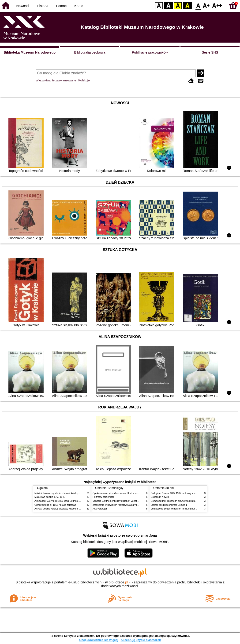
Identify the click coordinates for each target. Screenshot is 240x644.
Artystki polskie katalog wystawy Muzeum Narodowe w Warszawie (69, 509)
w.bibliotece (117, 582)
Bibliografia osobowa (90, 52)
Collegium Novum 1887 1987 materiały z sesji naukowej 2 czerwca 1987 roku (191, 493)
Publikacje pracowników (150, 52)
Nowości (23, 6)
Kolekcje (84, 80)
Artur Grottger (100, 509)
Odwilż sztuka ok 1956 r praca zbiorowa (55, 505)
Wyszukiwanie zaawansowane (56, 80)
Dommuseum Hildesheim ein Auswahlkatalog (174, 501)
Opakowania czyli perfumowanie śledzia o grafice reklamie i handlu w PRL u (132, 493)
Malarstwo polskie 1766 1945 (50, 497)
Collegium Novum (160, 497)
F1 (206, 5)
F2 (217, 5)
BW (169, 5)
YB (178, 5)
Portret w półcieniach (104, 497)
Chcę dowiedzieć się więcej (99, 640)
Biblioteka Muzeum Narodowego (30, 52)
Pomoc (61, 6)
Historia (43, 6)
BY (187, 5)
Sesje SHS (210, 52)
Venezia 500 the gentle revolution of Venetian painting (121, 501)
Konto (79, 6)
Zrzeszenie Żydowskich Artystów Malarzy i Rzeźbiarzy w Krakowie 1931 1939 (133, 505)
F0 (198, 5)
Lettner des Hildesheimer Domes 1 (169, 505)
